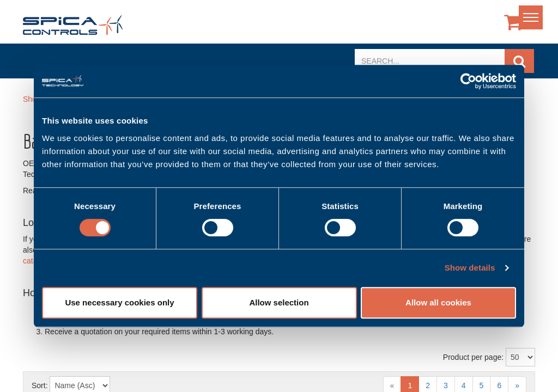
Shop (32, 99)
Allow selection (279, 302)
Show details (470, 268)
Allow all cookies (438, 302)
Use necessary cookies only (119, 302)
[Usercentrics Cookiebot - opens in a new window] (468, 81)
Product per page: (473, 357)
